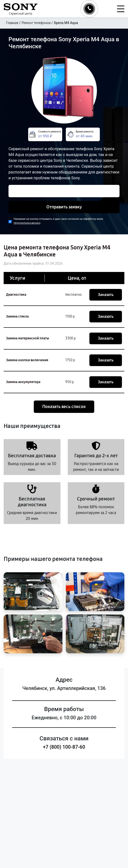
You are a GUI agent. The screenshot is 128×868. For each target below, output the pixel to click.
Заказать (106, 295)
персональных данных (27, 223)
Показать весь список (64, 407)
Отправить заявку (64, 207)
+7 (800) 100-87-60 (64, 747)
